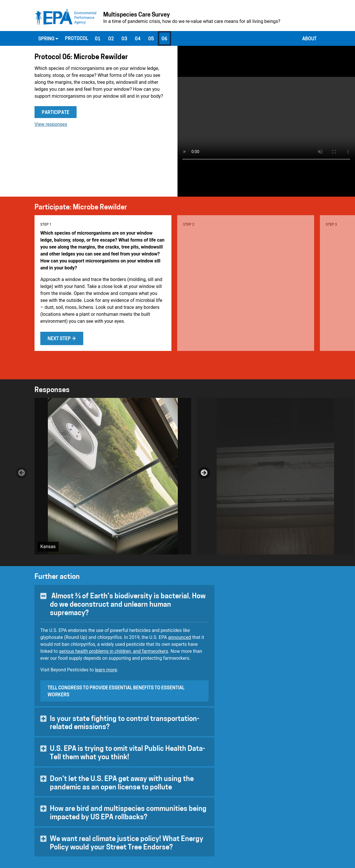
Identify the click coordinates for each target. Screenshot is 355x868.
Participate (56, 113)
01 (98, 39)
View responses (51, 124)
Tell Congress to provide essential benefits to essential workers (116, 692)
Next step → (62, 339)
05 (151, 39)
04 (138, 39)
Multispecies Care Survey (137, 15)
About (309, 39)
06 (164, 39)
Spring (48, 39)
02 (111, 39)
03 (124, 39)
